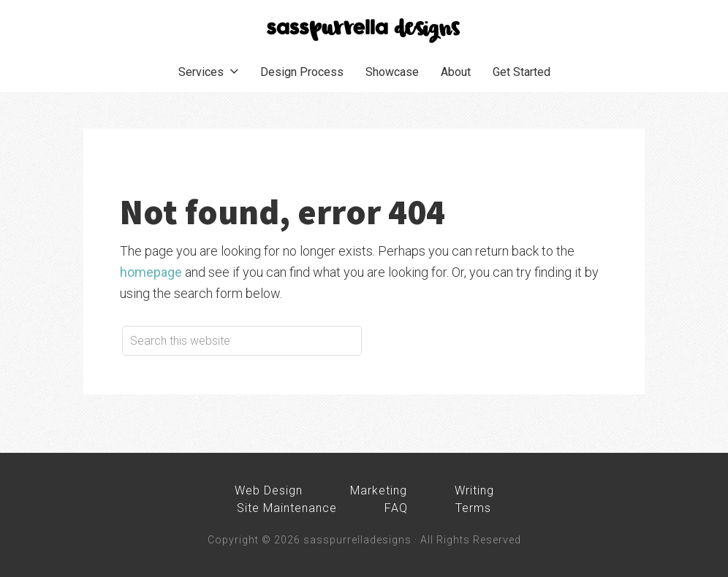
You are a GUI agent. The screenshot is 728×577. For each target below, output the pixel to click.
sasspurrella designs (364, 29)
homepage (151, 272)
